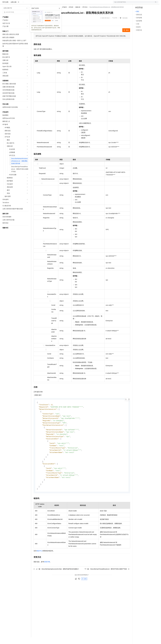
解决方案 (33, 3)
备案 (137, 3)
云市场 (50, 3)
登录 (155, 3)
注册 (147, 3)
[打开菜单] (3, 3)
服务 (61, 3)
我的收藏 (125, 25)
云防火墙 (13, 9)
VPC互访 (85, 14)
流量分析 (78, 14)
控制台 (142, 3)
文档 (133, 3)
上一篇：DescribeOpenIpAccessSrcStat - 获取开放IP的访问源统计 (56, 580)
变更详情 (47, 572)
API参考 (64, 14)
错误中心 (40, 561)
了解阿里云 (68, 3)
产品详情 (115, 24)
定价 (45, 3)
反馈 (84, 589)
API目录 (71, 14)
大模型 (21, 3)
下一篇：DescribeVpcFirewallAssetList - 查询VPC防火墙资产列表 (107, 580)
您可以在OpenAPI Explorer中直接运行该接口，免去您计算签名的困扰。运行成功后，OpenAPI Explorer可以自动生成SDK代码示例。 (81, 43)
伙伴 (56, 3)
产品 (27, 3)
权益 (40, 3)
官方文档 (5, 9)
